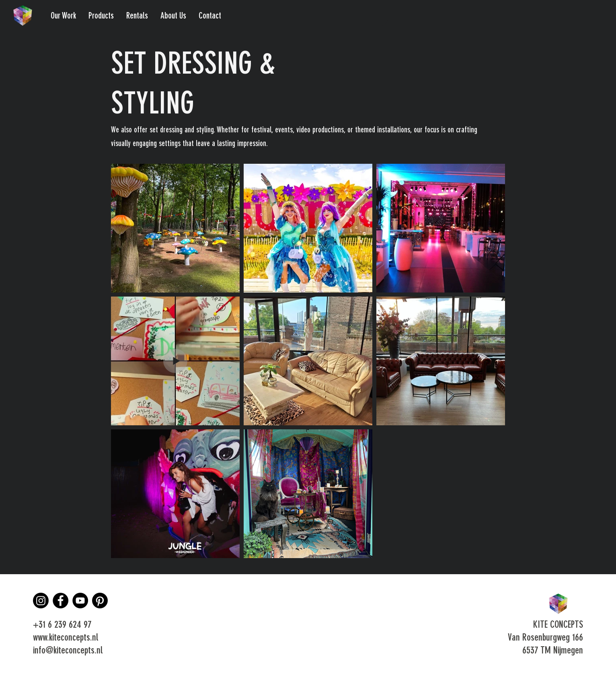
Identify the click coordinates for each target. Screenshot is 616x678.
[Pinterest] (100, 601)
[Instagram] (41, 601)
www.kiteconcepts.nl (66, 638)
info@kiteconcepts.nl (68, 651)
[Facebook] (61, 601)
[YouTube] (80, 601)
